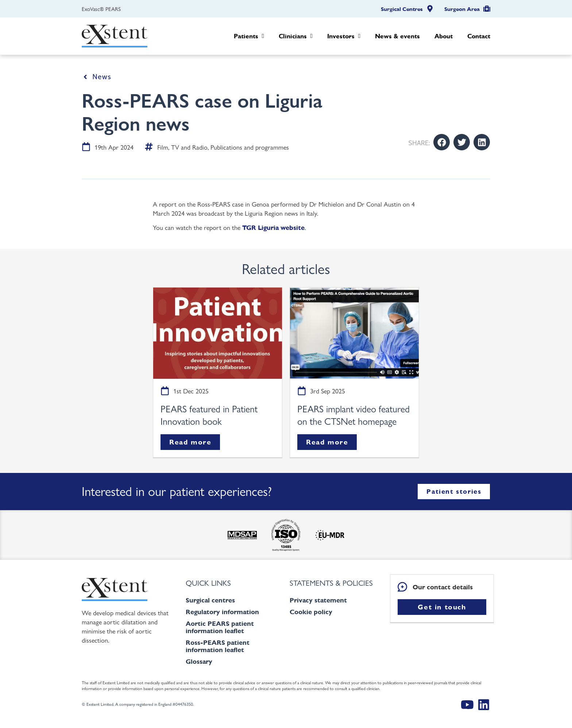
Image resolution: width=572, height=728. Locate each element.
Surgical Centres (402, 9)
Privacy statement (318, 600)
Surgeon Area (462, 9)
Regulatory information (222, 612)
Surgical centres (210, 600)
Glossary (199, 661)
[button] (442, 142)
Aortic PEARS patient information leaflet (220, 627)
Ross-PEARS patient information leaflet (218, 646)
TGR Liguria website (273, 228)
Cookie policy (311, 612)
